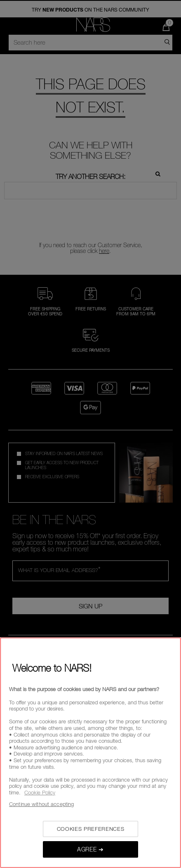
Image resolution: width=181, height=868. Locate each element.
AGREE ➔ (90, 849)
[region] (90, 753)
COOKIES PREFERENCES (90, 829)
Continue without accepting (41, 804)
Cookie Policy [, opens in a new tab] (40, 792)
